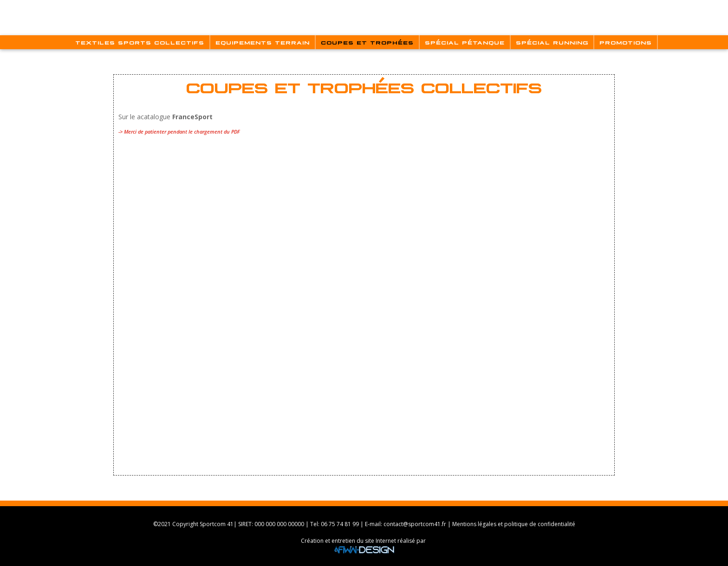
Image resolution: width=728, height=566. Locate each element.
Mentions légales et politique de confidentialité (514, 524)
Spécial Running (552, 42)
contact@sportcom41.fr (415, 524)
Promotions (626, 42)
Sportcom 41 (217, 524)
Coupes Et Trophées (367, 42)
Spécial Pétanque (465, 42)
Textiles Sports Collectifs (140, 42)
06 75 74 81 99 (340, 524)
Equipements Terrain (263, 42)
